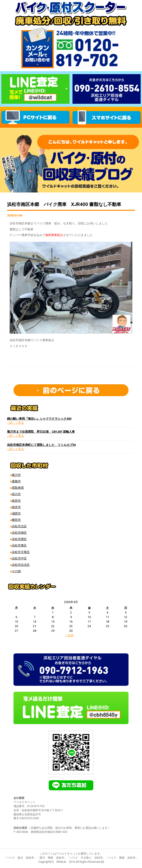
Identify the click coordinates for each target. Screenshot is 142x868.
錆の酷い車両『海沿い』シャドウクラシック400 (39, 419)
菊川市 (16, 475)
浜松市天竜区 (21, 552)
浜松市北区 (19, 526)
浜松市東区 (19, 545)
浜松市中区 (19, 558)
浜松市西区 (19, 539)
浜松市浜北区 (21, 565)
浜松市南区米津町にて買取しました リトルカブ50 (41, 445)
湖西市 (16, 513)
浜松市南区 (19, 533)
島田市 (16, 501)
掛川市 (16, 494)
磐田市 (16, 520)
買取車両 (18, 488)
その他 (16, 571)
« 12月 (70, 635)
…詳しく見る (16, 423)
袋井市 (16, 507)
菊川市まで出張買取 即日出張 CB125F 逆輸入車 (41, 432)
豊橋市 (16, 481)
